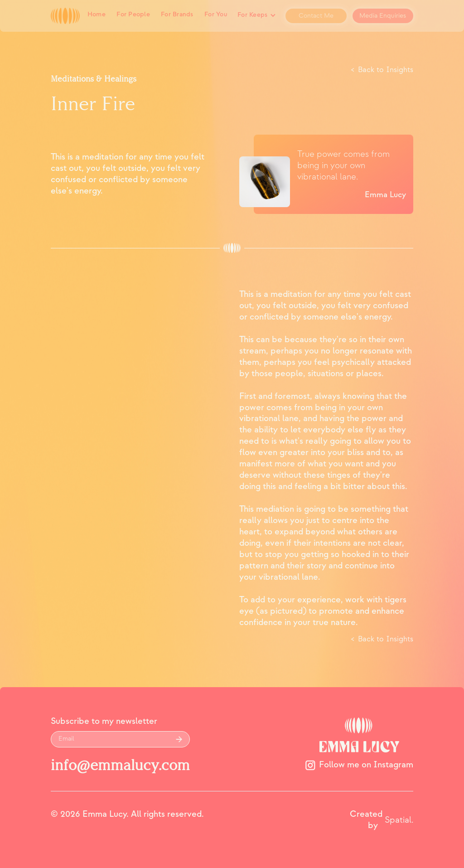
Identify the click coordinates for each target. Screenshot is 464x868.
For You (216, 15)
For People (133, 15)
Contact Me (316, 16)
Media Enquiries (383, 16)
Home (97, 15)
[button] (256, 16)
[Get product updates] (110, 739)
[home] (65, 16)
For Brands (177, 15)
